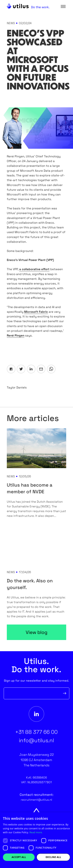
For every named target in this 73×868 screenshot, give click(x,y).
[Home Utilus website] (28, 6)
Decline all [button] (53, 857)
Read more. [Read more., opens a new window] (36, 832)
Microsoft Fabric (36, 312)
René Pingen (16, 335)
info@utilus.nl (36, 740)
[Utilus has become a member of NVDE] (36, 448)
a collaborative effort (34, 269)
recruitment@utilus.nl (36, 800)
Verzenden (65, 693)
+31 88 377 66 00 (36, 732)
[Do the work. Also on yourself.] (36, 544)
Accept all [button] (19, 857)
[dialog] (36, 840)
